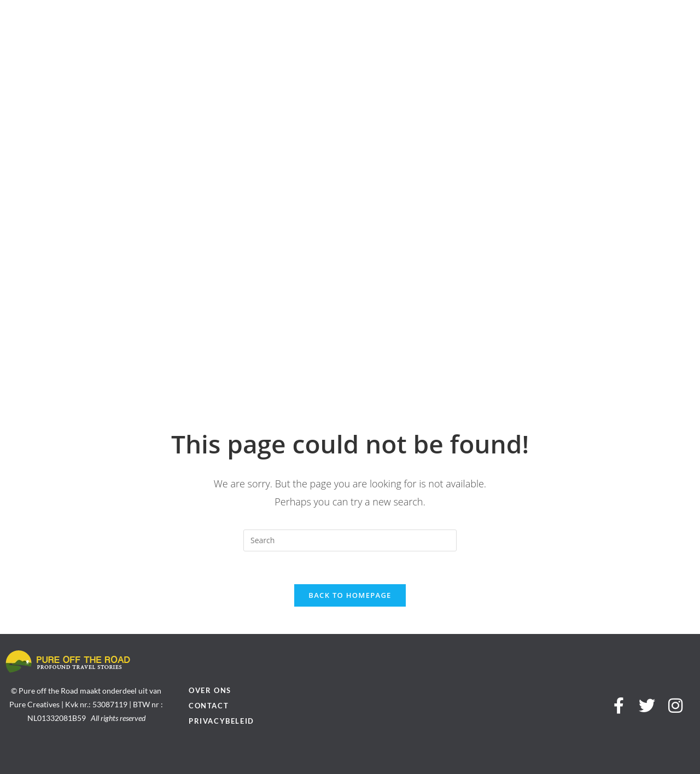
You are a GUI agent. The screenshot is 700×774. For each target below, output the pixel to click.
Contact (209, 706)
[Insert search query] (350, 540)
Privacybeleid (221, 721)
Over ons (210, 690)
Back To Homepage (350, 595)
